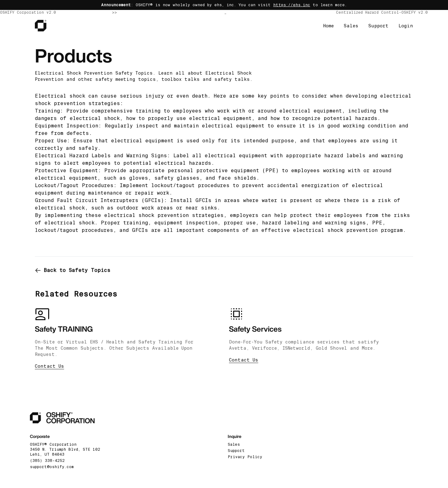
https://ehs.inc (292, 5)
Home (329, 26)
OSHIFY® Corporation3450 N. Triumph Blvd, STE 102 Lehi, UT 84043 (65, 449)
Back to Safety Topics (73, 270)
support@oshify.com (52, 467)
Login (406, 26)
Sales (351, 26)
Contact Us (49, 366)
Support (378, 26)
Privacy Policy (245, 457)
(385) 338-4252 (47, 461)
